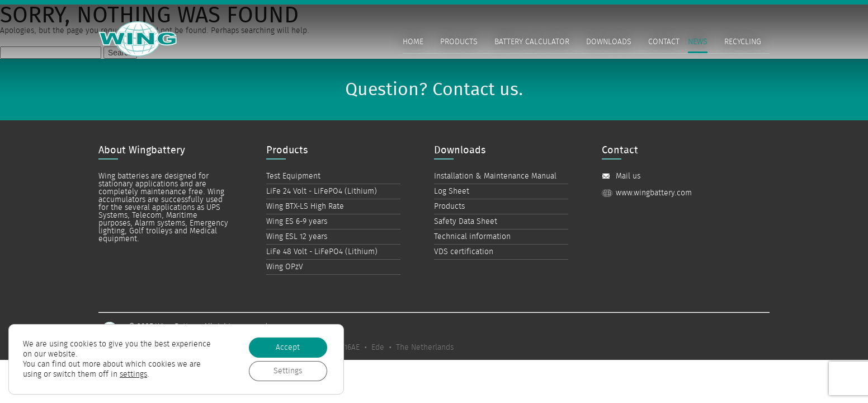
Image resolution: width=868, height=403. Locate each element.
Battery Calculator (532, 42)
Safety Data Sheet (466, 222)
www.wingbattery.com (654, 193)
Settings (288, 371)
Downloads (609, 42)
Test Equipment (293, 176)
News (698, 42)
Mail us (628, 176)
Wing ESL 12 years (297, 237)
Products (459, 42)
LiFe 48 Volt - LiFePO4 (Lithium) (322, 252)
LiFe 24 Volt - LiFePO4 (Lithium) (322, 191)
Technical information (472, 237)
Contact (664, 42)
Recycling (743, 42)
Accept (288, 348)
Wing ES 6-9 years (297, 222)
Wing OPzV (285, 267)
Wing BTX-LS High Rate (305, 207)
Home (413, 42)
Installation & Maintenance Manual (495, 176)
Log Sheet (452, 191)
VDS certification (464, 252)
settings (133, 374)
